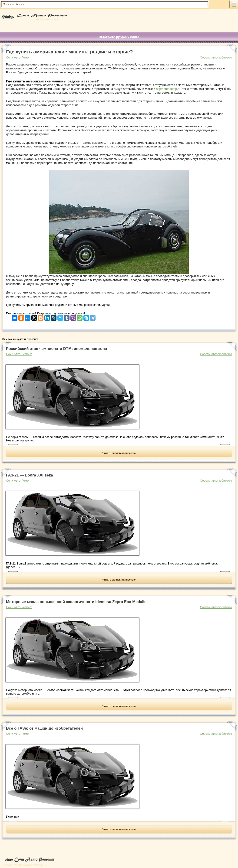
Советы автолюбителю (216, 57)
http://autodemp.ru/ (168, 89)
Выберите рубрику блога (119, 37)
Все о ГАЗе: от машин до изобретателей (44, 728)
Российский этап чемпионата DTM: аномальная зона (56, 349)
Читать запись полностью (119, 453)
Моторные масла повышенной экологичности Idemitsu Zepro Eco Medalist (77, 602)
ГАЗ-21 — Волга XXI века (30, 475)
